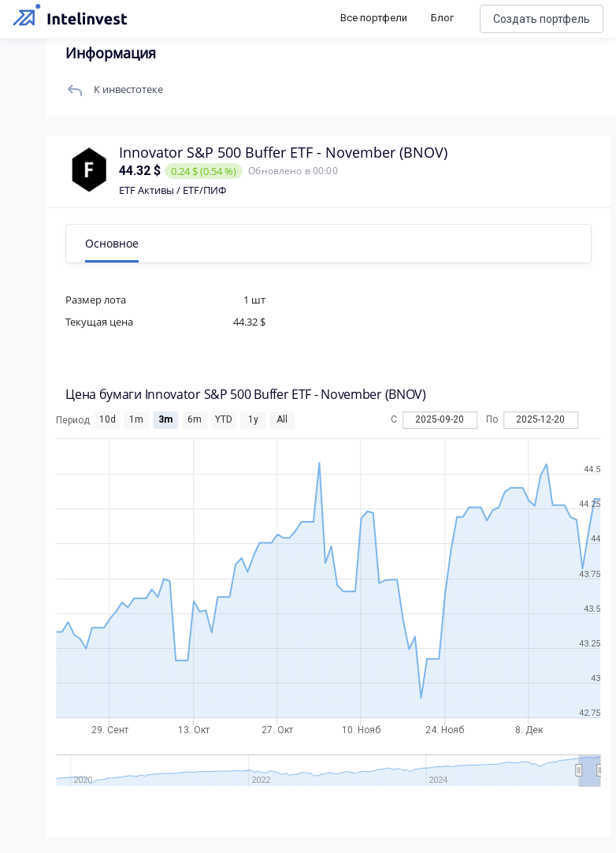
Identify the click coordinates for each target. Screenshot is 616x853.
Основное (113, 243)
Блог (442, 18)
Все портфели (374, 18)
